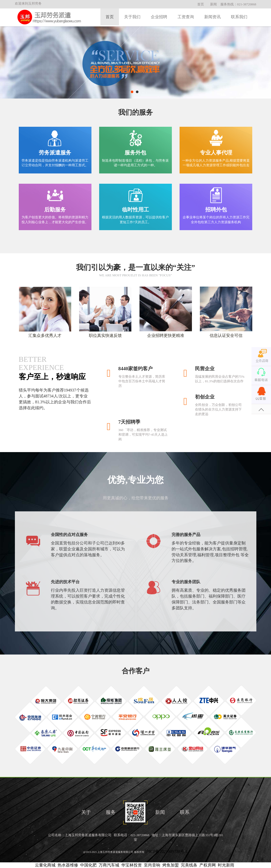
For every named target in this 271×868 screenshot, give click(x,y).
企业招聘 (159, 17)
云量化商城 (45, 865)
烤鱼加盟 (171, 865)
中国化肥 (88, 865)
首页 (201, 4)
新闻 (213, 4)
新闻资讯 (212, 17)
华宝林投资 (132, 865)
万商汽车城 (109, 865)
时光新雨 (226, 865)
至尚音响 (152, 865)
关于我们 (132, 17)
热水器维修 (68, 865)
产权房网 (208, 865)
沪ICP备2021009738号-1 (166, 851)
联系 (185, 812)
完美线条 (189, 865)
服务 (111, 812)
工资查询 (186, 17)
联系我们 (239, 17)
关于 (86, 812)
